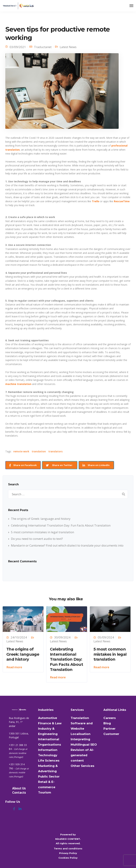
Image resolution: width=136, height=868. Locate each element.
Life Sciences (49, 760)
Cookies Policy (68, 858)
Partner (109, 729)
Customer (111, 734)
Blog (107, 723)
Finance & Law (50, 723)
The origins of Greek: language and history (41, 519)
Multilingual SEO (84, 745)
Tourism (45, 792)
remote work (21, 451)
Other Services (83, 766)
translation (39, 451)
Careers (110, 718)
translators (55, 451)
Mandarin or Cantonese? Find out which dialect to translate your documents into (67, 545)
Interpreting (80, 739)
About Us (19, 788)
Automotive (48, 718)
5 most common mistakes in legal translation (42, 532)
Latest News (68, 47)
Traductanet (43, 47)
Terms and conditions (68, 848)
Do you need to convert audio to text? (37, 539)
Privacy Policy (68, 853)
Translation (80, 718)
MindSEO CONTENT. (68, 839)
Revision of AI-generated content (82, 755)
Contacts (19, 793)
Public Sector (49, 776)
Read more (14, 667)
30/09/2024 (62, 637)
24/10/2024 (19, 637)
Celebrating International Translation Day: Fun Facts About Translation (61, 525)
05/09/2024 (106, 637)
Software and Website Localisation (82, 729)
